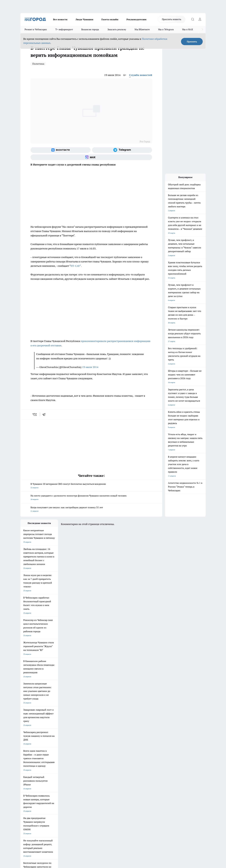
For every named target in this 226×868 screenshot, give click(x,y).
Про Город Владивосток (55, 762)
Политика (38, 64)
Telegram (24, 772)
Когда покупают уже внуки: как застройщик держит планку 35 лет (91, 509)
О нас (59, 772)
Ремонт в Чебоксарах (36, 29)
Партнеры (98, 780)
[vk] (35, 414)
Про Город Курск (52, 755)
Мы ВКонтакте (142, 29)
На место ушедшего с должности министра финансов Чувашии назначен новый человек (91, 498)
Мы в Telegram (166, 29)
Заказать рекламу (117, 29)
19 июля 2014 (90, 367)
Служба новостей (141, 75)
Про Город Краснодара (79, 762)
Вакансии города (90, 29)
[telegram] (45, 414)
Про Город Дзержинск (29, 762)
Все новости (60, 19)
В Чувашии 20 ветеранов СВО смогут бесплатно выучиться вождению (91, 486)
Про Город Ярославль (29, 755)
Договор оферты (64, 776)
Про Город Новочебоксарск (32, 752)
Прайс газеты (26, 780)
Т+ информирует (64, 29)
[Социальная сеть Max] (91, 157)
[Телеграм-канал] (122, 150)
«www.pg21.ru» (40, 786)
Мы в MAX (188, 29)
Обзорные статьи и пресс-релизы (107, 776)
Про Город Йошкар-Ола (80, 752)
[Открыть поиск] (193, 19)
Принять (192, 42)
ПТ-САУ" (76, 266)
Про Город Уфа (101, 755)
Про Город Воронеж (103, 752)
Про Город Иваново (128, 752)
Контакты (98, 772)
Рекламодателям (136, 19)
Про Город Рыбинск (78, 755)
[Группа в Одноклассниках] (154, 756)
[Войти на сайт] (200, 19)
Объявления (25, 776)
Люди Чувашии (84, 19)
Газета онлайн (110, 19)
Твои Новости (51, 752)
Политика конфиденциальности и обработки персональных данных (48, 826)
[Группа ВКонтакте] (61, 150)
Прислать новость (172, 19)
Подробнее (97, 822)
